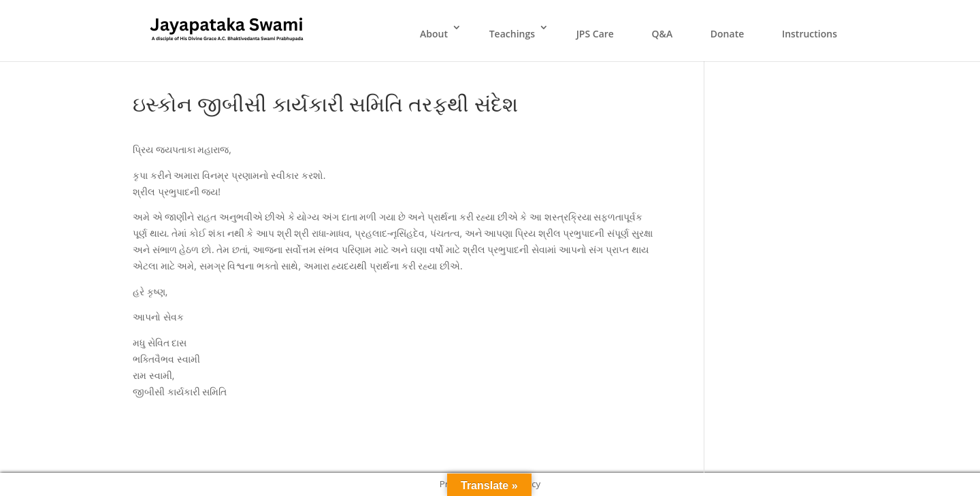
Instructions (810, 34)
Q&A (663, 34)
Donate (727, 34)
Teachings (512, 34)
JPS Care (595, 34)
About (434, 34)
